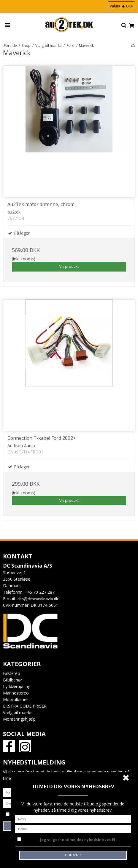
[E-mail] (73, 828)
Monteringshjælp (19, 719)
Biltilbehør (13, 680)
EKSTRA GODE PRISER (25, 706)
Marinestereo (16, 693)
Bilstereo (12, 673)
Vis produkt (69, 266)
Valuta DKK (121, 6)
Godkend (73, 855)
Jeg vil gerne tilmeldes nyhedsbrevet (78, 839)
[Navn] (73, 819)
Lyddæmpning (17, 686)
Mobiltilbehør (16, 699)
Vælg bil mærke (18, 712)
